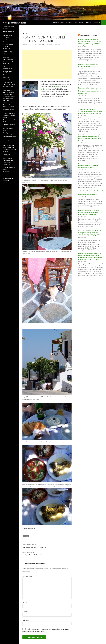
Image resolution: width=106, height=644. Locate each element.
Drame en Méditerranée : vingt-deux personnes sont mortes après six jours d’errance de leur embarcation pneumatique (90, 91)
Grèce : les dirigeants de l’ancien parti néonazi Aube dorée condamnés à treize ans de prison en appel (90, 193)
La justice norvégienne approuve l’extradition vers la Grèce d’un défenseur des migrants (89, 166)
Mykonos (89, 23)
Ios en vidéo (6, 77)
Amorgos (69, 23)
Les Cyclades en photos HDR (47, 553)
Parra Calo (37, 45)
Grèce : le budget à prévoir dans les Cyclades (8, 73)
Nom (25, 603)
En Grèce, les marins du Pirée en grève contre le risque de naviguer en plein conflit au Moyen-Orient (90, 212)
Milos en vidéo (7, 80)
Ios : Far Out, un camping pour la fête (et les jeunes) (9, 160)
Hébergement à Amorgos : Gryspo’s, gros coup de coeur (9, 105)
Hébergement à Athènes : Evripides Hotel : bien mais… (8, 92)
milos (26, 536)
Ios (76, 23)
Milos (81, 23)
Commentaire (27, 576)
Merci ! (5, 66)
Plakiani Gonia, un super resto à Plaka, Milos (8, 53)
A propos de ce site (58, 23)
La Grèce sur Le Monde (89, 35)
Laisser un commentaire (52, 45)
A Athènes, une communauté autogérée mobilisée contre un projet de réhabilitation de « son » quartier (90, 111)
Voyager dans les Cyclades (14, 23)
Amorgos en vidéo (8, 69)
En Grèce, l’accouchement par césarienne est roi (88, 65)
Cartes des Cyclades (9, 44)
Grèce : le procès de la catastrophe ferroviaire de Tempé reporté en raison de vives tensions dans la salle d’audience (90, 138)
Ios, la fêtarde (7, 165)
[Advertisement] (47, 65)
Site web (26, 620)
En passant (6, 172)
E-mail (25, 612)
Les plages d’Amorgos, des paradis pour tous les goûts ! (9, 115)
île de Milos (57, 86)
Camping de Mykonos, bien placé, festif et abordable (9, 99)
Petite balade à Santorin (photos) (47, 546)
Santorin (97, 23)
